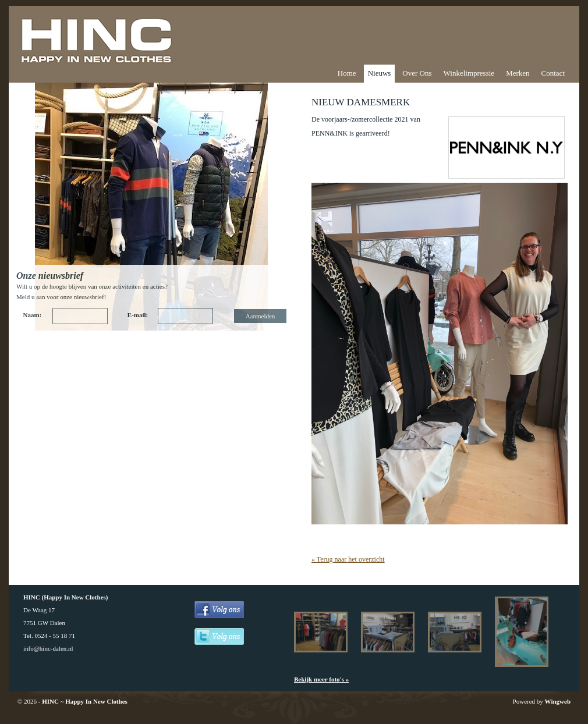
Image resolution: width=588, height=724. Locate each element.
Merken (518, 73)
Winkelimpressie (469, 73)
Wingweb (558, 701)
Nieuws (380, 73)
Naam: (33, 315)
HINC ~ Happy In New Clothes (85, 701)
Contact (553, 73)
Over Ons (417, 73)
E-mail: (138, 315)
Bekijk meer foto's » (321, 679)
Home (347, 73)
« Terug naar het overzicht (348, 559)
